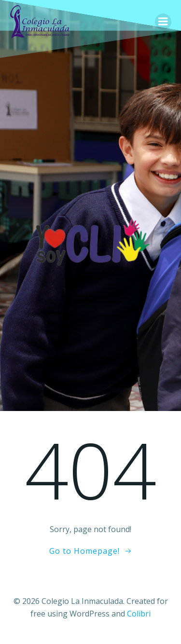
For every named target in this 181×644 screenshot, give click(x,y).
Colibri (139, 614)
